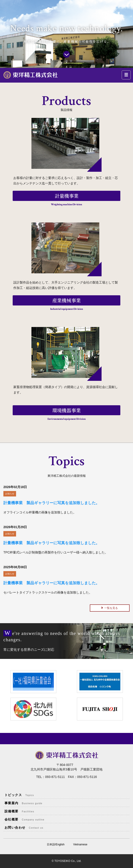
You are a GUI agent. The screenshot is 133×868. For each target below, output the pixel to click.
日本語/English (56, 844)
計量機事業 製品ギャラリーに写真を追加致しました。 (51, 503)
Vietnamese (80, 844)
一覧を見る (111, 608)
